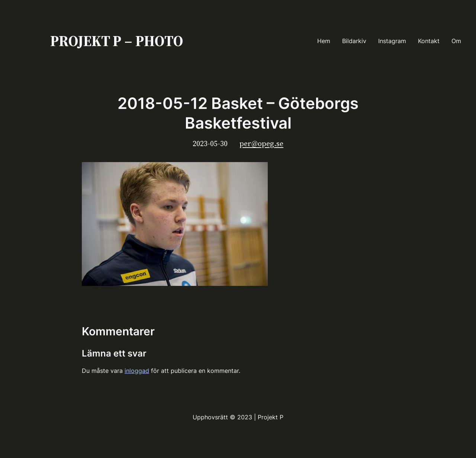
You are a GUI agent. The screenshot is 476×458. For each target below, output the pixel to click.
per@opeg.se (261, 143)
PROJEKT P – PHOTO (117, 41)
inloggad (137, 371)
